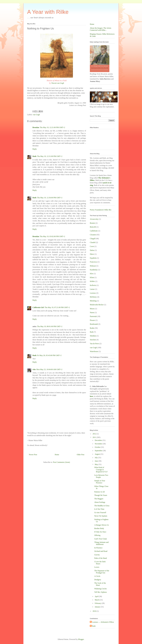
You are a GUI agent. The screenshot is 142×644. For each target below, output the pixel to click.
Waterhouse (94, 351)
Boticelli (93, 227)
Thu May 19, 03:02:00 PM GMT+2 (52, 236)
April (97, 596)
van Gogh (36, 115)
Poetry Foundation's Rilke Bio (101, 210)
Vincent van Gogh (58, 83)
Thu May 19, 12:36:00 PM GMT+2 (50, 198)
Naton (92, 312)
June (97, 461)
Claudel (93, 242)
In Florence (98, 548)
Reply (35, 149)
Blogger (81, 639)
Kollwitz (93, 285)
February (98, 603)
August (98, 454)
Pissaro (92, 320)
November (99, 444)
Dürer (92, 254)
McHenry (93, 297)
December (99, 440)
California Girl (38, 307)
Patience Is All (99, 492)
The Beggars (99, 499)
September (99, 451)
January (98, 607)
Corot (92, 246)
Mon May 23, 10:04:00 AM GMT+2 (49, 369)
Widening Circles (101, 589)
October (98, 447)
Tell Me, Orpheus (101, 592)
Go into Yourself (100, 512)
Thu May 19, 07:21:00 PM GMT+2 (57, 307)
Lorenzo (93, 293)
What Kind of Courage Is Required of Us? (101, 469)
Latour (92, 289)
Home (57, 455)
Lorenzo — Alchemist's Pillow (103, 622)
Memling (93, 301)
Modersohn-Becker (97, 305)
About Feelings (100, 502)
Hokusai (93, 266)
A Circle (97, 576)
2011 (95, 437)
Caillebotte (94, 231)
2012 (95, 434)
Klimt (92, 277)
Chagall (93, 239)
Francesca (93, 262)
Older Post (81, 455)
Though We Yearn (101, 495)
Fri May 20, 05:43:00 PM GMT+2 (49, 355)
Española (93, 258)
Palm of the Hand (101, 558)
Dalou (92, 250)
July (96, 458)
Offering (97, 535)
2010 (95, 611)
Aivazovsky (94, 219)
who (34, 369)
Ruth (34, 156)
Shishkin (93, 336)
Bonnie (92, 223)
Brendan (36, 127)
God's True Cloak (101, 539)
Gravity (97, 555)
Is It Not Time (99, 509)
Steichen (93, 340)
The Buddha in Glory (102, 506)
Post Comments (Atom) (61, 462)
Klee (92, 274)
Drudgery (98, 580)
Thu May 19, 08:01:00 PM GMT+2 (50, 326)
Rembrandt (94, 324)
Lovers (97, 567)
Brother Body (99, 528)
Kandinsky (94, 270)
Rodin (92, 328)
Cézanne (93, 235)
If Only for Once (100, 532)
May (97, 464)
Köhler (92, 281)
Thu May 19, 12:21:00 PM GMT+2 (52, 127)
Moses (92, 309)
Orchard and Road (101, 551)
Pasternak (93, 316)
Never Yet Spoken (101, 516)
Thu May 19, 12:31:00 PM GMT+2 (50, 156)
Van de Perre (94, 344)
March (97, 600)
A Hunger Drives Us (102, 525)
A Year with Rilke (48, 12)
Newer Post (33, 455)
